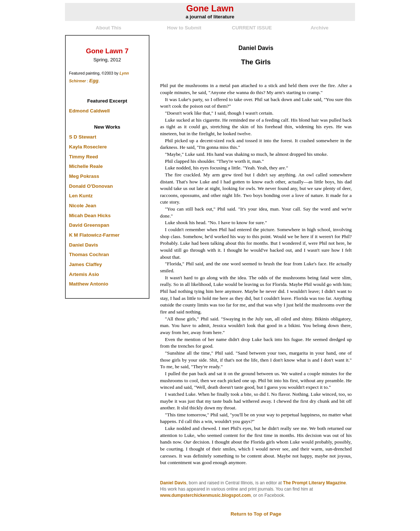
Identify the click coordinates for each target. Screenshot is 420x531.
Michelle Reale (86, 166)
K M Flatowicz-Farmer (94, 235)
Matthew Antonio (89, 284)
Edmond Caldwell (89, 111)
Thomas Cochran (89, 254)
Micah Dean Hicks (90, 216)
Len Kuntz (81, 196)
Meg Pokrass (84, 176)
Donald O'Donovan (91, 186)
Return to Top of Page (256, 514)
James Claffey (86, 264)
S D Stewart (83, 137)
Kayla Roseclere (88, 147)
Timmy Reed (84, 157)
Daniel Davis (84, 245)
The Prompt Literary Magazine (314, 483)
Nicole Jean (83, 206)
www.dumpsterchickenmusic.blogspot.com (205, 495)
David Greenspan (89, 225)
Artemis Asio (84, 274)
